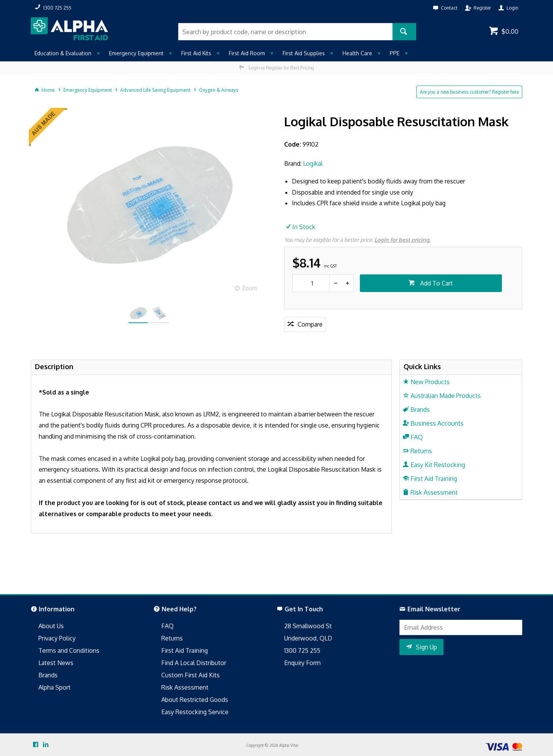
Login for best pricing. (402, 240)
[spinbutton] (311, 283)
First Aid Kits (196, 53)
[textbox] (285, 32)
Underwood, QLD (308, 638)
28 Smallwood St (308, 626)
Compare (310, 324)
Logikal (313, 163)
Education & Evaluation (63, 53)
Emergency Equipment (136, 53)
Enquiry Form (302, 663)
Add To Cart (436, 283)
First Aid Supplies (304, 53)
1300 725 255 (302, 650)
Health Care (357, 53)
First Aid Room (247, 53)
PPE (395, 53)
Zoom (249, 288)
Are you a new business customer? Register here (469, 92)
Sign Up (426, 647)
